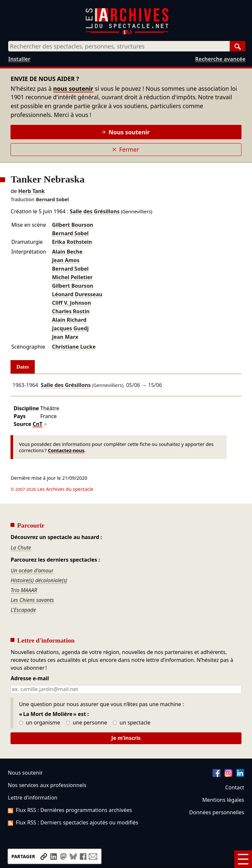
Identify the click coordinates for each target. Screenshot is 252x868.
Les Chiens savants (32, 600)
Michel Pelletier (72, 277)
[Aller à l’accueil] (127, 33)
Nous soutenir (126, 132)
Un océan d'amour (32, 570)
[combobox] (119, 46)
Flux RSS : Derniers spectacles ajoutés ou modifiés (73, 822)
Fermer (126, 149)
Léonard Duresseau (77, 294)
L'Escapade (23, 610)
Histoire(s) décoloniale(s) (39, 580)
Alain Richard (69, 320)
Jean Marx (65, 337)
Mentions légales (223, 800)
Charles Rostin (71, 311)
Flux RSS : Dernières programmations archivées (70, 810)
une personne (86, 723)
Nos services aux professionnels (47, 785)
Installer (19, 59)
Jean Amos (66, 260)
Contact (235, 787)
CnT (37, 424)
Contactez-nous (66, 450)
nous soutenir (73, 88)
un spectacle (132, 723)
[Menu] (243, 859)
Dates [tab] (23, 367)
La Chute (21, 548)
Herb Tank (31, 191)
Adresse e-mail (30, 679)
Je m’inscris (126, 738)
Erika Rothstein (72, 242)
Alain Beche (67, 252)
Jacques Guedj (70, 328)
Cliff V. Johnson (71, 303)
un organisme (40, 723)
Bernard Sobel (52, 199)
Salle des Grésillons (94, 211)
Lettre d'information (33, 798)
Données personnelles (217, 812)
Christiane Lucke (74, 347)
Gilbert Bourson (73, 225)
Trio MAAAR (24, 590)
